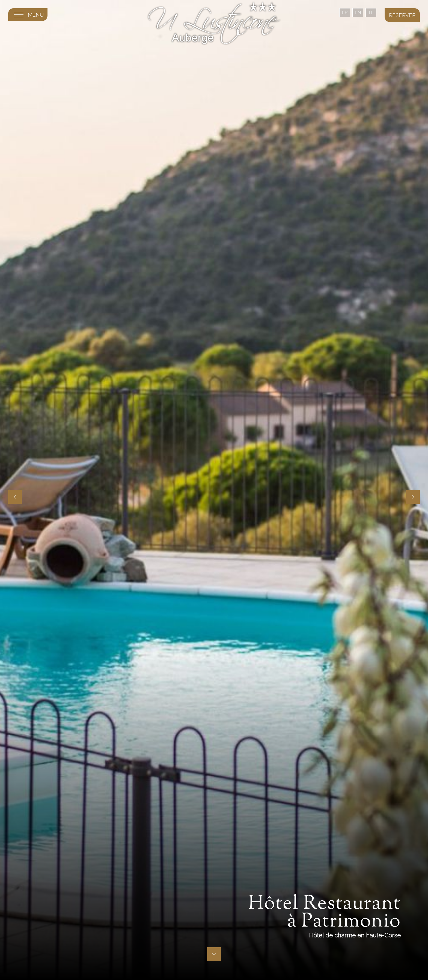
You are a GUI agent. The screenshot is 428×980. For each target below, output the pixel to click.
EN (358, 12)
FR (345, 12)
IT (371, 12)
